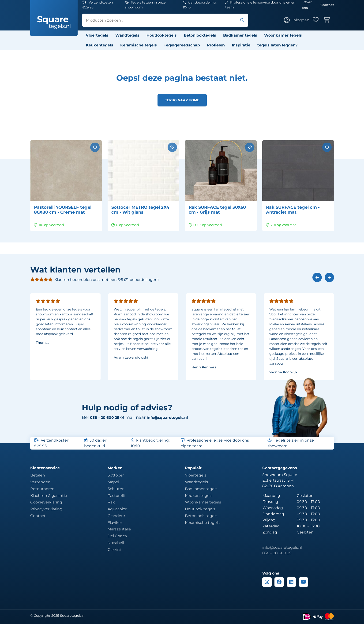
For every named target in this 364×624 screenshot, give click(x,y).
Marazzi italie (119, 529)
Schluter (116, 489)
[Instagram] (267, 582)
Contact (327, 5)
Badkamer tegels (240, 35)
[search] (165, 20)
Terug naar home (182, 100)
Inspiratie (241, 45)
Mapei (113, 482)
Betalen (38, 475)
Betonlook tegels (201, 516)
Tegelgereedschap (182, 45)
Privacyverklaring (46, 509)
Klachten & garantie (49, 496)
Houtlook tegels (200, 509)
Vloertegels (97, 35)
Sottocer (116, 475)
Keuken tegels (199, 496)
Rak (111, 502)
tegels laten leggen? (277, 45)
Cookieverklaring (46, 502)
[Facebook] (279, 582)
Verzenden (40, 482)
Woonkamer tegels (283, 35)
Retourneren (42, 489)
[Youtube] (304, 582)
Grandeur (116, 516)
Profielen (216, 45)
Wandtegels (127, 35)
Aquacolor (117, 509)
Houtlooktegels (162, 35)
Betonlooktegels (200, 35)
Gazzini (114, 550)
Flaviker (115, 523)
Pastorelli (116, 496)
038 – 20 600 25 (277, 553)
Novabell (116, 543)
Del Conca (117, 536)
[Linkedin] (291, 582)
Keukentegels (99, 45)
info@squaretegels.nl (175, 417)
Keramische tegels (139, 45)
